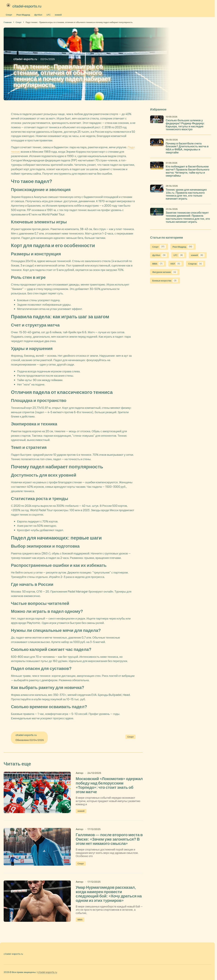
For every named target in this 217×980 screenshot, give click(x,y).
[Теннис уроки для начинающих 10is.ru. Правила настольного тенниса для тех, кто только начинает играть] (157, 191)
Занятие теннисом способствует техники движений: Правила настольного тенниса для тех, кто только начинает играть (188, 217)
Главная (8, 22)
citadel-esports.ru (47, 972)
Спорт (9, 15)
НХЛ (176, 264)
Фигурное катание (165, 272)
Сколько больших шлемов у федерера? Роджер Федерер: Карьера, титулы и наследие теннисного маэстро (185, 125)
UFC (49, 15)
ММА (80, 924)
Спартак (196, 264)
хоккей (58, 15)
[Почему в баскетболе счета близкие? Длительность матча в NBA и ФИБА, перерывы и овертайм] (157, 145)
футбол (38, 15)
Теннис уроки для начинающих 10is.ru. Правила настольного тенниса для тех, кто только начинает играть (186, 194)
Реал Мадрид (23, 15)
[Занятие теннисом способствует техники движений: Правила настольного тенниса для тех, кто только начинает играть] (157, 215)
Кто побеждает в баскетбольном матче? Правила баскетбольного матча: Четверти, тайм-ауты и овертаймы (188, 171)
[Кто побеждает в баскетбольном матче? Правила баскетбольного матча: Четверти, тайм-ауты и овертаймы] (157, 168)
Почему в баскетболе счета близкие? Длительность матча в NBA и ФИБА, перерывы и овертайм (187, 148)
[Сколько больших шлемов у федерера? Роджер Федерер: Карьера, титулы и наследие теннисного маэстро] (157, 122)
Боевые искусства (165, 281)
